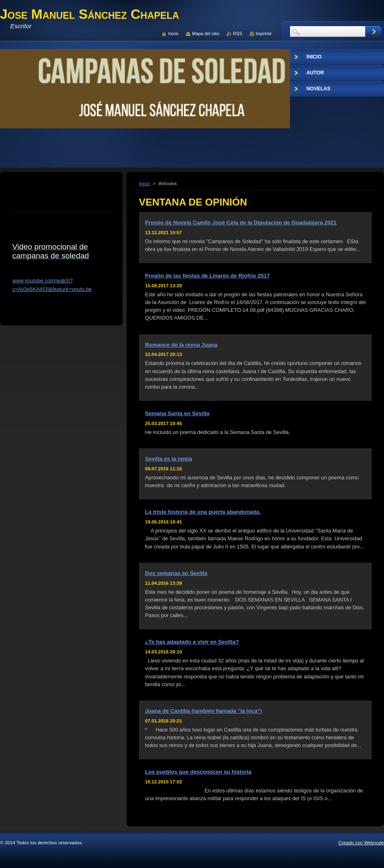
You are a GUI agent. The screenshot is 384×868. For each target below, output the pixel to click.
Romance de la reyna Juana (181, 345)
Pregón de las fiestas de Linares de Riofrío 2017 (207, 276)
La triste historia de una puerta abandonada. (203, 512)
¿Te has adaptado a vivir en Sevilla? (192, 642)
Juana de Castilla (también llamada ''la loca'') (203, 711)
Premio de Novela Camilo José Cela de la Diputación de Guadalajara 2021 (241, 223)
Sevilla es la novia (169, 459)
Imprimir (264, 34)
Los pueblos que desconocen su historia (198, 772)
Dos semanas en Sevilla (176, 573)
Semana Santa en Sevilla (177, 413)
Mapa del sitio (206, 34)
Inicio (144, 183)
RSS (237, 34)
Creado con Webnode (361, 843)
